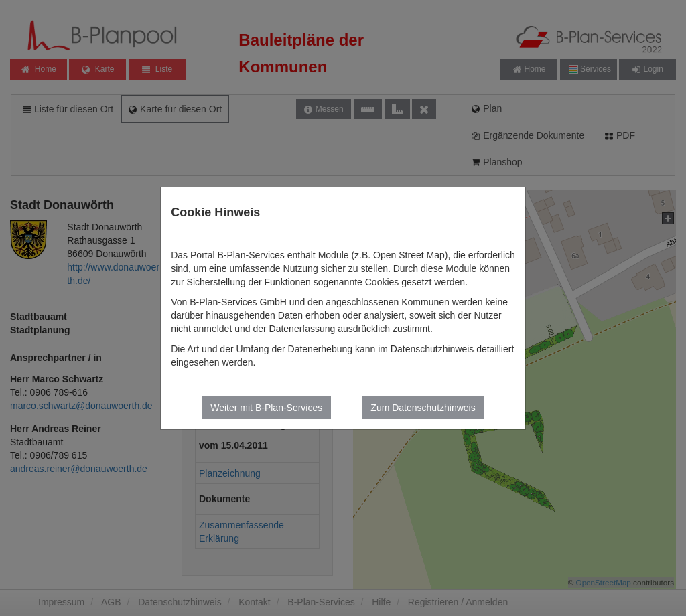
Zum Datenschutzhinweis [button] (423, 408)
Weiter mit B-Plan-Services (266, 408)
